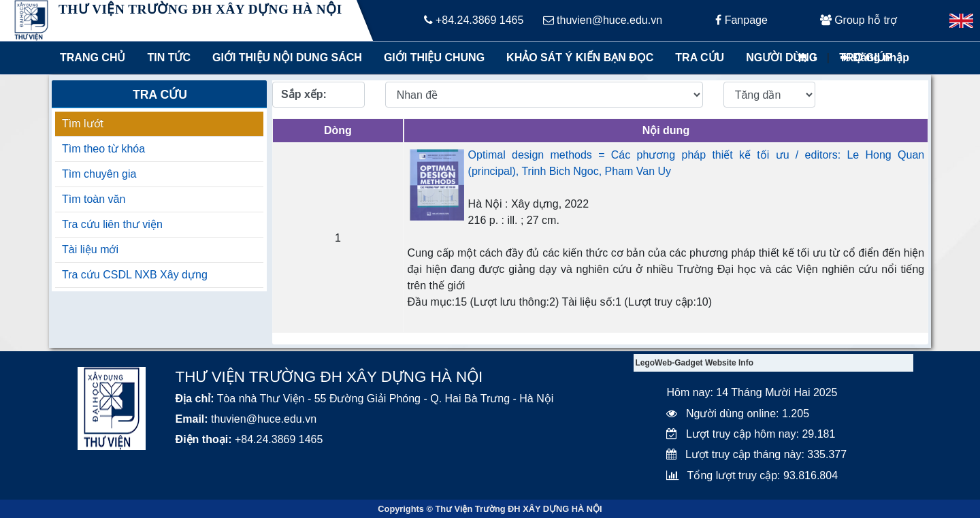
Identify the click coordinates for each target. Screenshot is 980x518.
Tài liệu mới (90, 249)
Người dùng (782, 58)
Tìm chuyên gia (99, 174)
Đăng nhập (875, 58)
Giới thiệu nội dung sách (284, 58)
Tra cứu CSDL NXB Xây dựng (135, 275)
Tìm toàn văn (94, 199)
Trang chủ (93, 58)
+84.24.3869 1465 (474, 20)
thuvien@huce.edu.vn (603, 20)
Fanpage (741, 20)
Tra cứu (700, 58)
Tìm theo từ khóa (103, 149)
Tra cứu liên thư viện (112, 224)
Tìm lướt (83, 124)
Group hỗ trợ (859, 20)
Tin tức (169, 58)
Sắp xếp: (304, 94)
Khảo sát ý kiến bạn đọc (577, 58)
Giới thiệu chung (434, 58)
